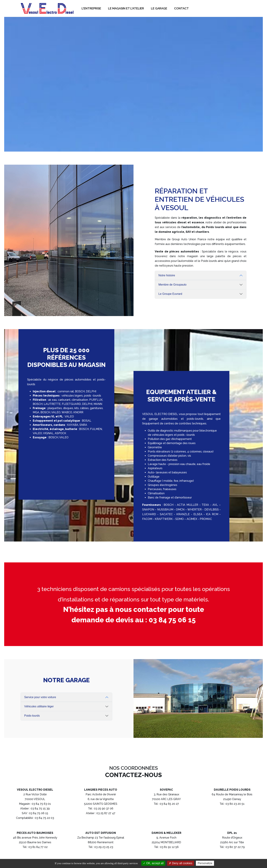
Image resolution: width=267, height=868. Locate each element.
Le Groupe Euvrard (170, 294)
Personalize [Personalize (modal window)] (205, 863)
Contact (181, 8)
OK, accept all (153, 863)
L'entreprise (91, 8)
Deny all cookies (181, 863)
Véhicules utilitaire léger (39, 706)
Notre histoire (167, 275)
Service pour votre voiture (40, 697)
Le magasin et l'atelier (126, 8)
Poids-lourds (32, 716)
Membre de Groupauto (172, 285)
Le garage (159, 8)
